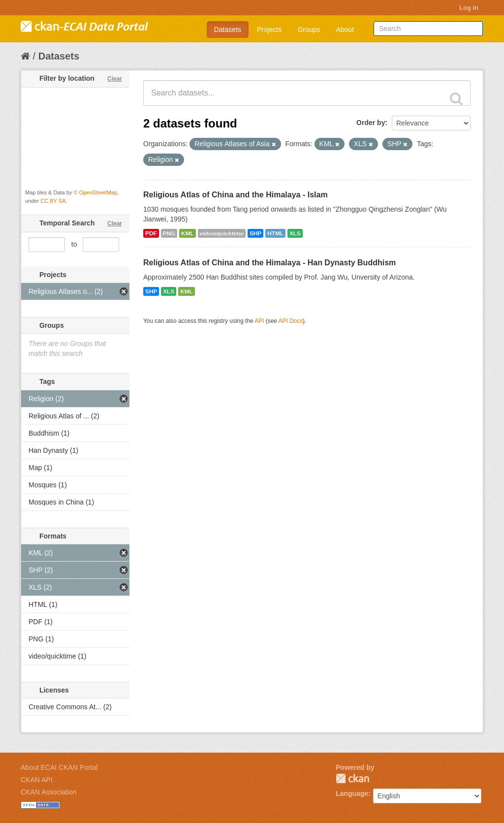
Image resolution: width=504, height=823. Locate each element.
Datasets (228, 30)
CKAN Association (49, 792)
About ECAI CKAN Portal (59, 767)
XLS (295, 233)
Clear (115, 79)
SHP (255, 233)
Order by (371, 123)
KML (188, 233)
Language (352, 793)
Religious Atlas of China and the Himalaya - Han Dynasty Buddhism (269, 263)
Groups (309, 30)
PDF (151, 233)
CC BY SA (53, 201)
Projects (269, 30)
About (345, 30)
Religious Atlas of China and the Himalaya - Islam (236, 195)
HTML (275, 233)
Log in (469, 8)
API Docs (291, 321)
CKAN (352, 778)
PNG (169, 233)
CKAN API (37, 780)
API (259, 321)
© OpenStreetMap (95, 192)
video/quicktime (222, 233)
